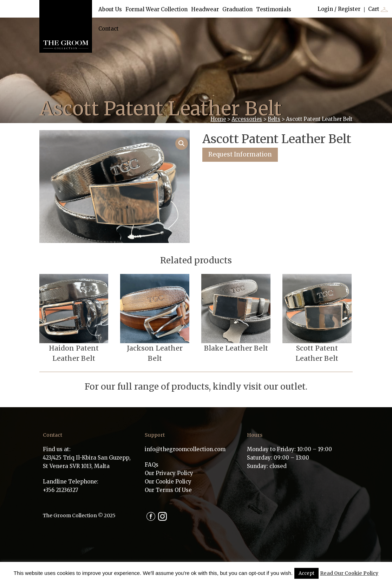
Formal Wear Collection (156, 9)
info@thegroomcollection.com (185, 449)
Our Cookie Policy (168, 482)
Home (218, 119)
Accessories (247, 119)
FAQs (152, 465)
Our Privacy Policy (169, 473)
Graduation (237, 9)
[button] (182, 143)
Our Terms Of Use (168, 490)
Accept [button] (306, 573)
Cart (378, 9)
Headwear (205, 9)
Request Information (240, 154)
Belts (274, 119)
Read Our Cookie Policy (349, 573)
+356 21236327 (61, 490)
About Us (110, 9)
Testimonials (274, 9)
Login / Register (339, 9)
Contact (109, 29)
